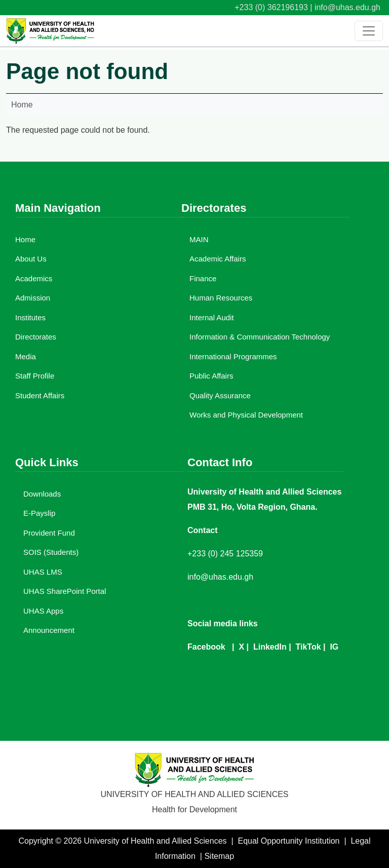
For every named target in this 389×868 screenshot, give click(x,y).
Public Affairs (211, 376)
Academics (34, 278)
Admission (33, 298)
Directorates (36, 337)
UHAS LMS (43, 572)
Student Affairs (40, 395)
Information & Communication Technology (260, 337)
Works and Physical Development (246, 415)
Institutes (30, 317)
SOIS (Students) (51, 552)
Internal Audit (212, 317)
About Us (31, 259)
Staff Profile (35, 376)
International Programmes (233, 356)
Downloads (42, 494)
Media (26, 356)
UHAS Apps (43, 611)
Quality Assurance (220, 395)
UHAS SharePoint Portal (65, 591)
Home (22, 105)
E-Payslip (39, 513)
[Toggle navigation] (369, 31)
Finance (203, 278)
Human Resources (221, 298)
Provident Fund (49, 533)
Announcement (49, 630)
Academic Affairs (218, 259)
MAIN (199, 239)
